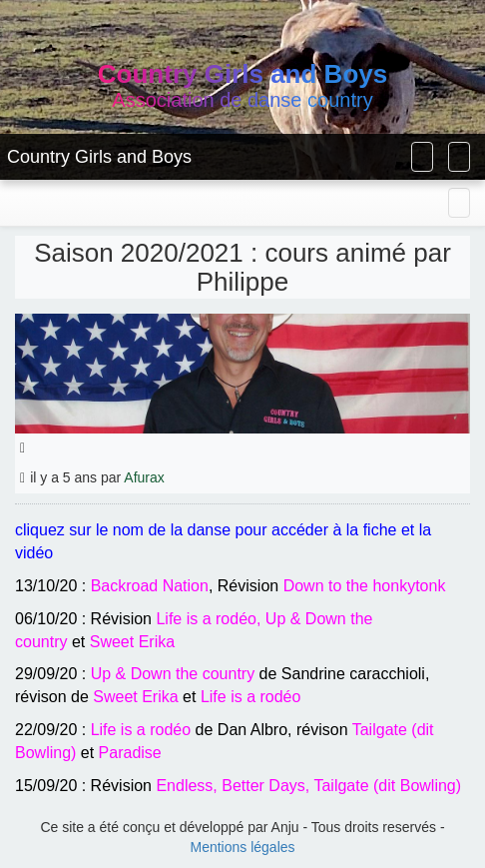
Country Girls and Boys (99, 157)
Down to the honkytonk (365, 586)
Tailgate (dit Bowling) (387, 786)
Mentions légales (242, 847)
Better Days (263, 786)
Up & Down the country (173, 674)
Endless (184, 786)
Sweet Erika (132, 642)
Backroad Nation (150, 586)
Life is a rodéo (206, 619)
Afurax (144, 477)
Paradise (130, 753)
